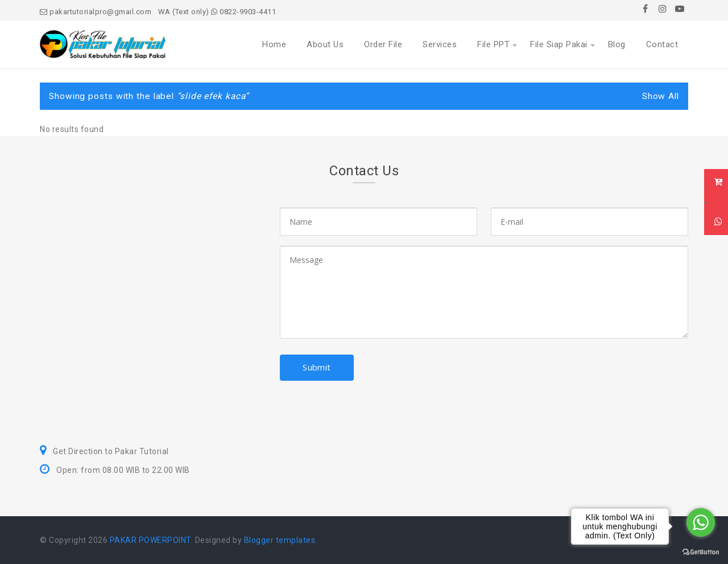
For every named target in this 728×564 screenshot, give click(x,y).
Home (274, 44)
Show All (661, 96)
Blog (617, 44)
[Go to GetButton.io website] (701, 552)
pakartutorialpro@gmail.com (96, 12)
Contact (662, 44)
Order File (383, 44)
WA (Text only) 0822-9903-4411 (217, 12)
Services (440, 44)
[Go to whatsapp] (701, 522)
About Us (325, 44)
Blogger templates (280, 540)
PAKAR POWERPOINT (150, 540)
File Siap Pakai (559, 44)
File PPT (493, 44)
